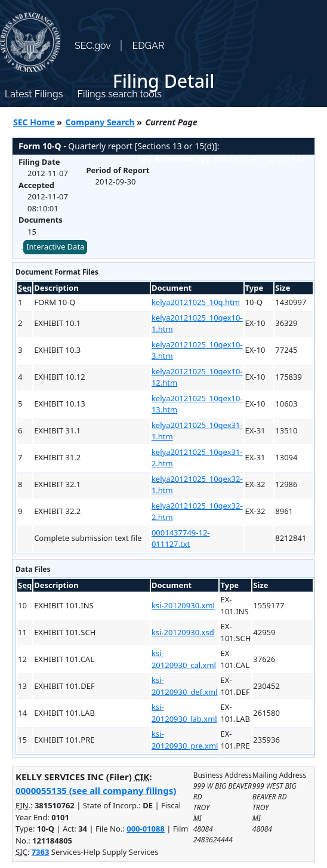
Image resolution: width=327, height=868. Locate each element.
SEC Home (34, 122)
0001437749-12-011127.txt (181, 538)
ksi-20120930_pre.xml (185, 740)
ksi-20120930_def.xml (185, 686)
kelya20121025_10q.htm (196, 302)
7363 (41, 852)
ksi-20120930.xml (183, 605)
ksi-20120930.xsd (183, 632)
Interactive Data (55, 247)
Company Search (100, 122)
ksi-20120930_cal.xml (184, 659)
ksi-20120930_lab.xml (184, 713)
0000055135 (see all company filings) (96, 790)
